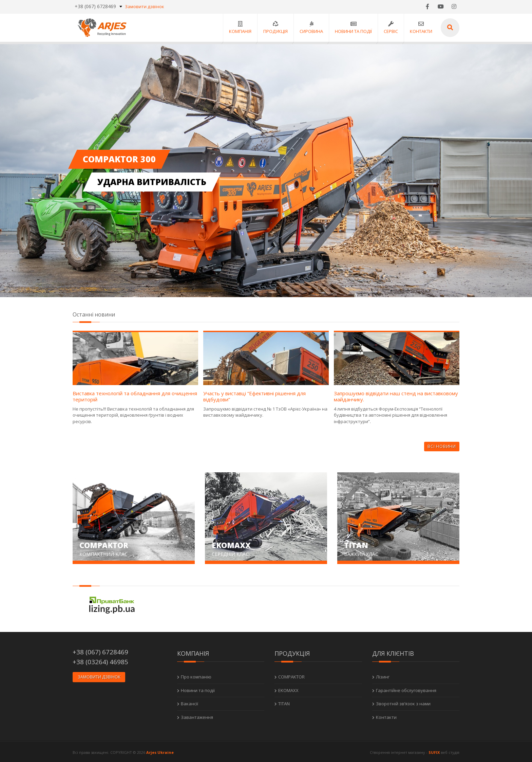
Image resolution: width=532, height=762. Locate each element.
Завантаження (197, 715)
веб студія (450, 751)
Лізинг (383, 675)
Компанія (240, 28)
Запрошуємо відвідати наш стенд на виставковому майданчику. (396, 396)
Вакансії (189, 702)
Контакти (420, 28)
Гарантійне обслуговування (406, 689)
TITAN (284, 702)
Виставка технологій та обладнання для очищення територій (135, 396)
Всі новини (442, 446)
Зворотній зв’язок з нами (403, 702)
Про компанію (196, 675)
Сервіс (390, 28)
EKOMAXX (288, 689)
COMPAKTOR (291, 675)
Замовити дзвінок (145, 7)
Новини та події (353, 28)
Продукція (275, 28)
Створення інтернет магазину (397, 751)
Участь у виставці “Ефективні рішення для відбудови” (254, 396)
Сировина (311, 28)
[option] (266, 171)
